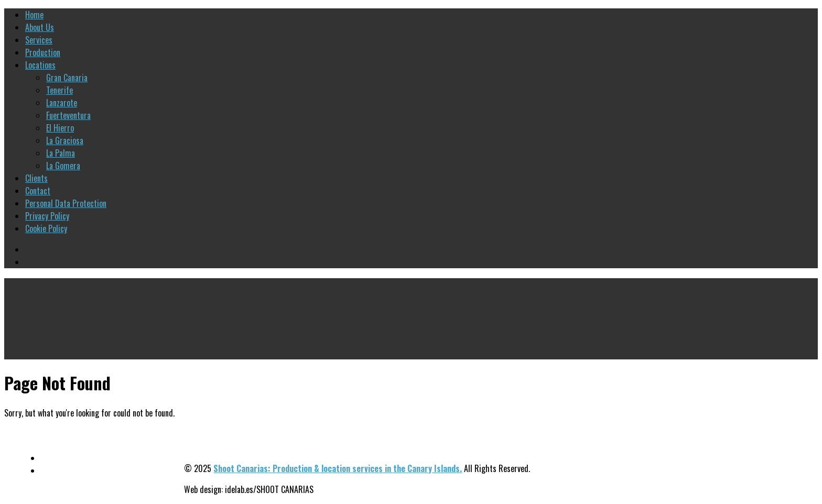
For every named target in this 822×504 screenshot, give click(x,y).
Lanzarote (62, 103)
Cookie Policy (46, 228)
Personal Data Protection (66, 203)
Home (34, 15)
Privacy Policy (47, 216)
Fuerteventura (68, 115)
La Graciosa (65, 140)
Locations (40, 65)
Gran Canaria (67, 78)
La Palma (61, 153)
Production (43, 52)
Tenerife (60, 90)
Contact (38, 191)
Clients (36, 178)
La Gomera (63, 166)
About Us (40, 27)
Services (39, 40)
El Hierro (60, 128)
